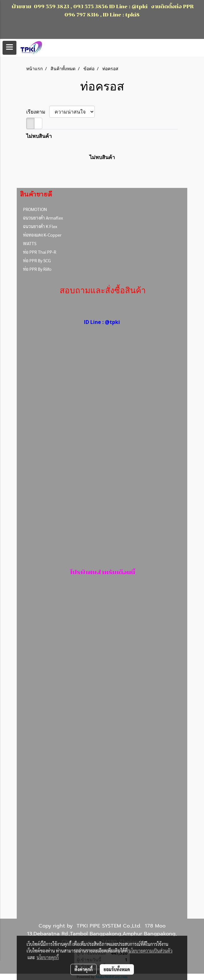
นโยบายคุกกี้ (48, 957)
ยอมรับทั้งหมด (117, 969)
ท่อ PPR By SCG (37, 260)
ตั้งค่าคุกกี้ (84, 969)
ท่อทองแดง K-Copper (42, 235)
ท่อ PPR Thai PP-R (40, 252)
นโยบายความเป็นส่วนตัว (150, 951)
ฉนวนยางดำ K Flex (40, 226)
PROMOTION (35, 209)
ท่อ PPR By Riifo (37, 269)
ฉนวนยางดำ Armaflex (43, 218)
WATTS (30, 243)
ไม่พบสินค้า (39, 136)
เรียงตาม (38, 112)
